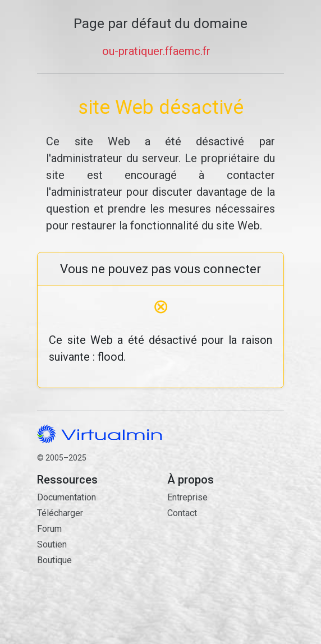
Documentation (67, 497)
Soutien (52, 544)
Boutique (54, 560)
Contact (226, 565)
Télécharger (60, 513)
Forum (49, 529)
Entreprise (187, 497)
